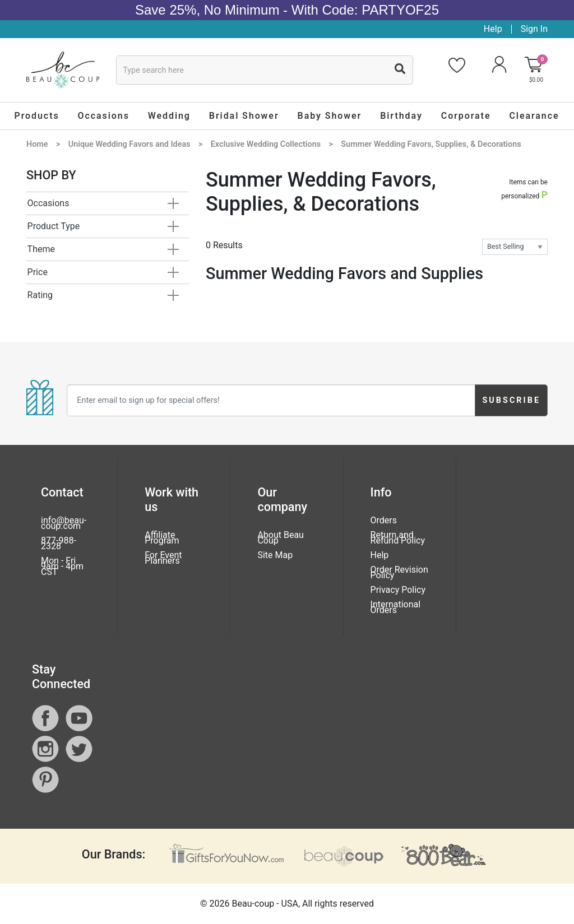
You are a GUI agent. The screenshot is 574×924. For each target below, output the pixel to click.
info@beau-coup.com (64, 523)
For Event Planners (163, 558)
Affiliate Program (162, 538)
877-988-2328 (59, 543)
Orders (384, 520)
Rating (40, 295)
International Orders (396, 607)
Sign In (534, 29)
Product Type (54, 226)
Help (493, 29)
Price (38, 272)
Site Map (275, 555)
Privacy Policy (398, 590)
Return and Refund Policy (398, 538)
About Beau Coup (281, 538)
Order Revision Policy (399, 572)
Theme (41, 249)
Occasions (48, 203)
